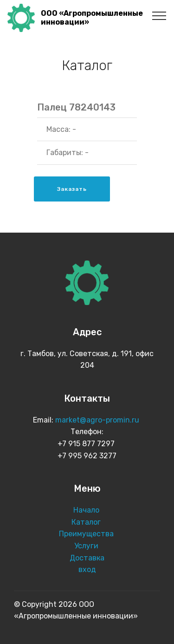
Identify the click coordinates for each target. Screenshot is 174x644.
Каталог (87, 522)
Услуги (87, 546)
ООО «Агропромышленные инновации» (92, 18)
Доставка (87, 558)
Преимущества (87, 534)
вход (87, 569)
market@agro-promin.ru (98, 420)
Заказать (72, 189)
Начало (86, 510)
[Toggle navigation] (159, 15)
